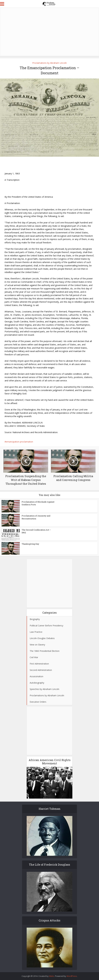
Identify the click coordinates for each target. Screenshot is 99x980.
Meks (52, 976)
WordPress (72, 976)
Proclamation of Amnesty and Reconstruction (36, 517)
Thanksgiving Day (30, 544)
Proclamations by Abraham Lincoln (49, 63)
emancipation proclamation (19, 442)
